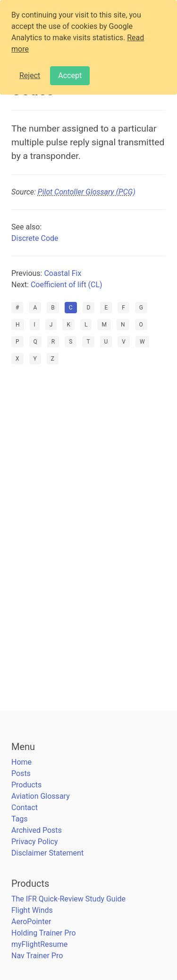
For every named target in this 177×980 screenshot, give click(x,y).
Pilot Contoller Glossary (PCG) (87, 192)
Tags (20, 819)
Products (26, 785)
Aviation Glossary (41, 796)
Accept (70, 75)
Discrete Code (35, 238)
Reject (30, 75)
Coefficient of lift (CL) (67, 285)
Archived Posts (37, 830)
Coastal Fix (63, 273)
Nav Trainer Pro (37, 956)
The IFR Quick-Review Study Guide (68, 899)
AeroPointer (31, 922)
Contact (25, 808)
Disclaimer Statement (47, 853)
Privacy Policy (35, 842)
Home (21, 762)
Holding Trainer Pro (44, 933)
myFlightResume (39, 944)
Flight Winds (32, 910)
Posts (21, 773)
